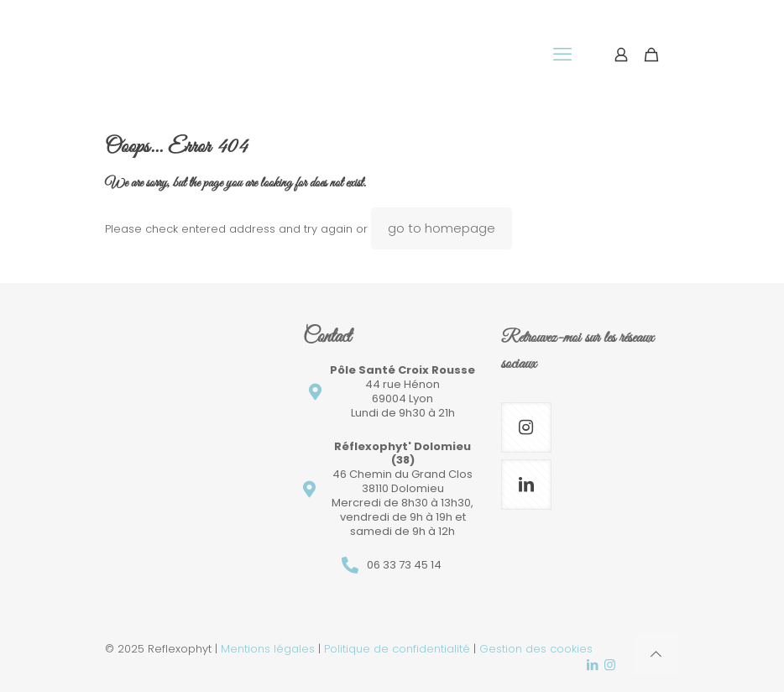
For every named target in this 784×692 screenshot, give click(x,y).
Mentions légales (268, 649)
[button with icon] (526, 427)
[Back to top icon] (656, 654)
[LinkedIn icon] (592, 665)
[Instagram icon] (610, 665)
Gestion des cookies (536, 649)
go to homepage (442, 228)
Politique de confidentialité (397, 649)
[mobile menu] (562, 55)
